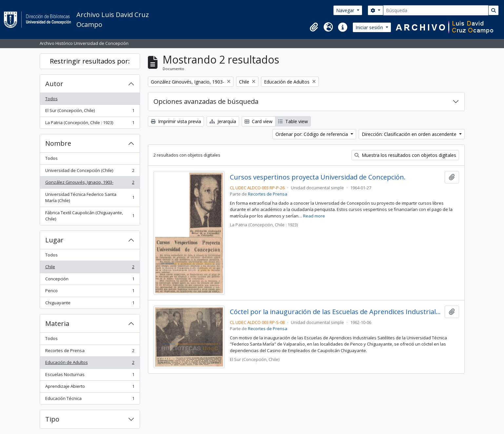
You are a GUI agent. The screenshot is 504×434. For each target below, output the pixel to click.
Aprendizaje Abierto (90, 388)
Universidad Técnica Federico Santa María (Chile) (90, 198)
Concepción (90, 280)
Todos (51, 99)
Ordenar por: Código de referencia (312, 134)
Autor (54, 84)
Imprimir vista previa (176, 121)
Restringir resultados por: (90, 61)
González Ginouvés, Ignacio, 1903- (90, 184)
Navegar (346, 10)
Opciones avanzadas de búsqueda (206, 101)
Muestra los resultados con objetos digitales (405, 155)
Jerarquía (223, 121)
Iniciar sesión (370, 27)
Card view (259, 121)
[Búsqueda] (436, 10)
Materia (57, 323)
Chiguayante (90, 304)
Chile (90, 268)
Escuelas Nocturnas (90, 376)
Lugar (54, 240)
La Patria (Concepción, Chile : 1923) (90, 124)
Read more (314, 216)
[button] (314, 27)
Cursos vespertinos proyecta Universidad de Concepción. (318, 177)
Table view (293, 121)
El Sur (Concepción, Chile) (90, 112)
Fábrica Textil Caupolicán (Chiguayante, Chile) (90, 216)
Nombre (58, 143)
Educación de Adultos (90, 364)
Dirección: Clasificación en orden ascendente (410, 134)
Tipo (52, 419)
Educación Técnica (90, 400)
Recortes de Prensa (90, 352)
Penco (90, 292)
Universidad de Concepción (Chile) (90, 172)
